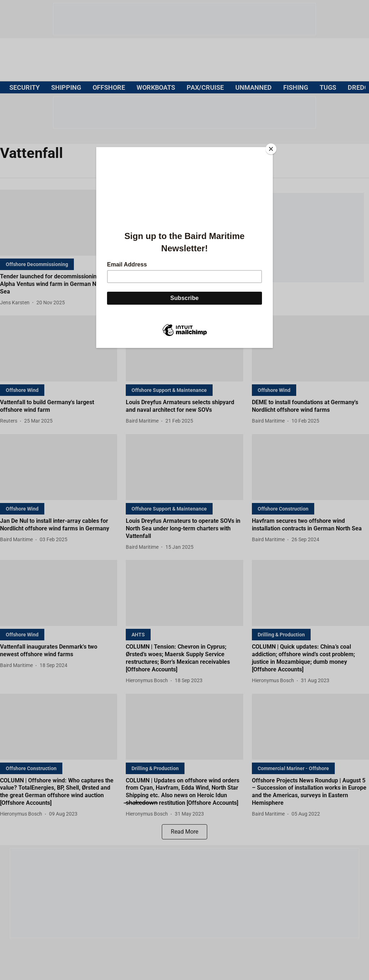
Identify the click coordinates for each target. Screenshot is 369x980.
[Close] (271, 149)
